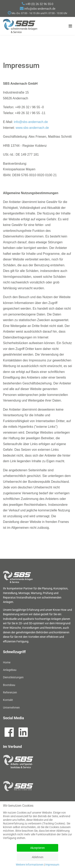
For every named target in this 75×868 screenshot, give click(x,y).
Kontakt (8, 700)
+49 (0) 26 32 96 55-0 (39, 4)
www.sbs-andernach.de (32, 128)
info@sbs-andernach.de (40, 9)
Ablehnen (38, 857)
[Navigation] (70, 26)
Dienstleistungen (13, 677)
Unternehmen (11, 708)
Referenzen (10, 692)
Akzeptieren (37, 848)
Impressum (52, 865)
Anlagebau (10, 670)
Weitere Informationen (30, 865)
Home (7, 662)
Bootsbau (9, 685)
